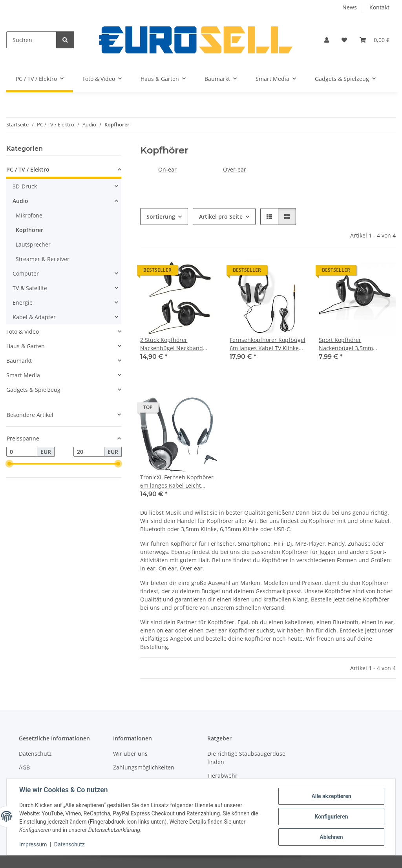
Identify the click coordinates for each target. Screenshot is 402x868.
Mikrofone (29, 215)
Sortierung (161, 217)
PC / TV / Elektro (28, 169)
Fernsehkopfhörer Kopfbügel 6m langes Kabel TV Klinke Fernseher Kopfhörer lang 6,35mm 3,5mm (268, 344)
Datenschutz (69, 844)
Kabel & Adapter (34, 317)
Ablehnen (331, 837)
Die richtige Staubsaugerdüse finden (246, 758)
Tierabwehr (222, 776)
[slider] (9, 464)
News (350, 7)
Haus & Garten (26, 346)
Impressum (33, 844)
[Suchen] (31, 40)
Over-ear (235, 169)
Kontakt (379, 7)
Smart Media (23, 375)
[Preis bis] (89, 452)
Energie (23, 302)
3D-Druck (25, 186)
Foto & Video (23, 332)
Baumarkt (19, 361)
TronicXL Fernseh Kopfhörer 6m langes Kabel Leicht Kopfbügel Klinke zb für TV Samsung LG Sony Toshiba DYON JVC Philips (177, 482)
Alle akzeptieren (331, 796)
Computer (26, 273)
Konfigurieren (331, 817)
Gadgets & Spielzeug (33, 390)
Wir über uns (130, 754)
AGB (24, 767)
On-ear (167, 169)
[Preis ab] (22, 452)
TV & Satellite (30, 288)
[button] (327, 40)
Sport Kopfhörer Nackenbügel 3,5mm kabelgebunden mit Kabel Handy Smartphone (353, 344)
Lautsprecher (33, 244)
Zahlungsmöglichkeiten (144, 767)
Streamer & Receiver (43, 259)
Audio (20, 201)
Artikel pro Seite (221, 217)
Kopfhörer (29, 230)
